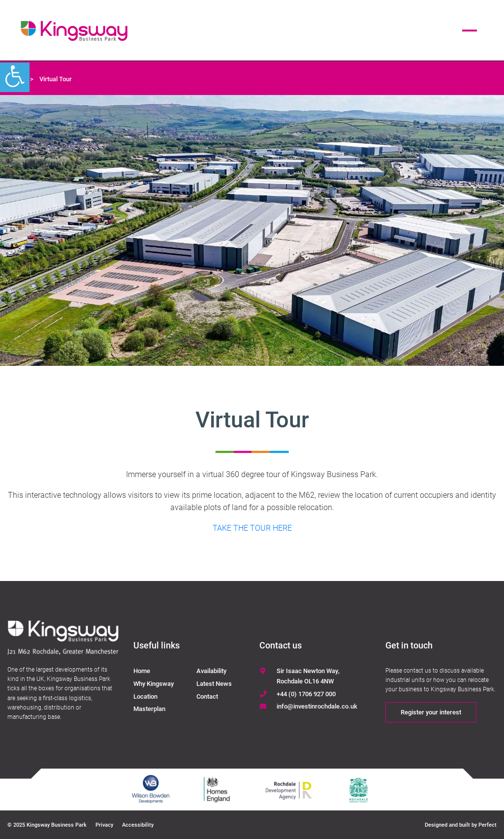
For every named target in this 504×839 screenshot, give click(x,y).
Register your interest (431, 712)
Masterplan (149, 709)
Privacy (104, 824)
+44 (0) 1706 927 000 (306, 694)
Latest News (214, 683)
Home (142, 671)
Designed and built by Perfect (461, 824)
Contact (207, 696)
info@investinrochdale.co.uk (317, 706)
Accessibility (138, 824)
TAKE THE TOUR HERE (252, 528)
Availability (211, 671)
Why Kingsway (154, 683)
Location (145, 696)
